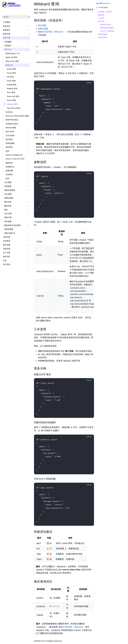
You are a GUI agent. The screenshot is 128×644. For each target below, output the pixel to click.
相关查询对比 (103, 38)
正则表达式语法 (12, 124)
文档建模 (8, 42)
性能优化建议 (103, 34)
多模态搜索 (9, 198)
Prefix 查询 (11, 81)
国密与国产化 (10, 233)
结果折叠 (9, 171)
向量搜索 (8, 186)
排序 (7, 151)
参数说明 (101, 15)
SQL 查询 (8, 214)
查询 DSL (8, 49)
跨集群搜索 (9, 229)
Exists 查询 (11, 69)
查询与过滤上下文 (13, 53)
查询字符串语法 (12, 120)
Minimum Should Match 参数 (17, 116)
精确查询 (9, 65)
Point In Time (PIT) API (15, 159)
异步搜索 (8, 221)
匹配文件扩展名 (105, 25)
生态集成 (7, 241)
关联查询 (9, 147)
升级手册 (7, 249)
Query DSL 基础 (12, 61)
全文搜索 (8, 182)
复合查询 (9, 139)
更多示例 (101, 21)
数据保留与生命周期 (12, 225)
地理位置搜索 (10, 190)
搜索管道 (9, 163)
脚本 (6, 210)
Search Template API (14, 155)
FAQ (5, 260)
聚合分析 (8, 202)
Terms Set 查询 (13, 96)
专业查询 (9, 174)
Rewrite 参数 (11, 128)
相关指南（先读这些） (106, 12)
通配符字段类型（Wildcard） (51, 32)
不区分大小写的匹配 (107, 31)
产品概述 (7, 22)
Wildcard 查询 (12, 104)
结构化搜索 (10, 143)
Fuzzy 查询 (11, 73)
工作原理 (101, 18)
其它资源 (7, 264)
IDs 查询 (10, 77)
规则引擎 (8, 217)
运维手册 (7, 237)
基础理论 (7, 30)
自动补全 (9, 112)
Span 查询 (10, 131)
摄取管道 (8, 206)
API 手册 (6, 253)
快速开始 (7, 26)
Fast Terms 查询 (13, 108)
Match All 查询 (11, 57)
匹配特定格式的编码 (107, 28)
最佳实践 (7, 245)
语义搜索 (8, 194)
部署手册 (7, 34)
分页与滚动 (10, 135)
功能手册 (7, 38)
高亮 (7, 178)
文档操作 (8, 46)
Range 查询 (12, 85)
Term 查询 (11, 92)
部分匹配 (42, 25)
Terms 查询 (11, 100)
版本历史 (7, 257)
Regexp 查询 (12, 89)
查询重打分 (10, 167)
